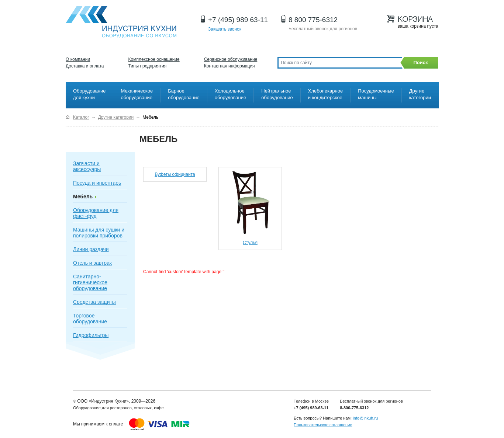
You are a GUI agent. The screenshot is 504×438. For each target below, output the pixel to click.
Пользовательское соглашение (323, 425)
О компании (78, 59)
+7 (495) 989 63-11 (238, 20)
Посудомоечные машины (376, 94)
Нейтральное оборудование (277, 94)
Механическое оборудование (137, 94)
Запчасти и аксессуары (87, 166)
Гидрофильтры (91, 335)
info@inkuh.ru (365, 418)
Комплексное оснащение (154, 59)
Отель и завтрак (92, 263)
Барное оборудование (184, 94)
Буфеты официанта (175, 174)
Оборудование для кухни (89, 94)
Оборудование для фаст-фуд (96, 213)
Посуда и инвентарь (97, 183)
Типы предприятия (148, 66)
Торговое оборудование (90, 319)
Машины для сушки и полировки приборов (99, 233)
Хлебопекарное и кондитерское (325, 94)
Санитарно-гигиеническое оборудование (90, 282)
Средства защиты (94, 302)
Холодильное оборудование (231, 94)
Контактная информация (229, 66)
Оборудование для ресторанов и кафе (121, 22)
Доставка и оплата (85, 66)
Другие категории (420, 94)
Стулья (250, 243)
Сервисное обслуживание (231, 59)
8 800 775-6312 (313, 20)
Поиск (420, 62)
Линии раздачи (91, 249)
